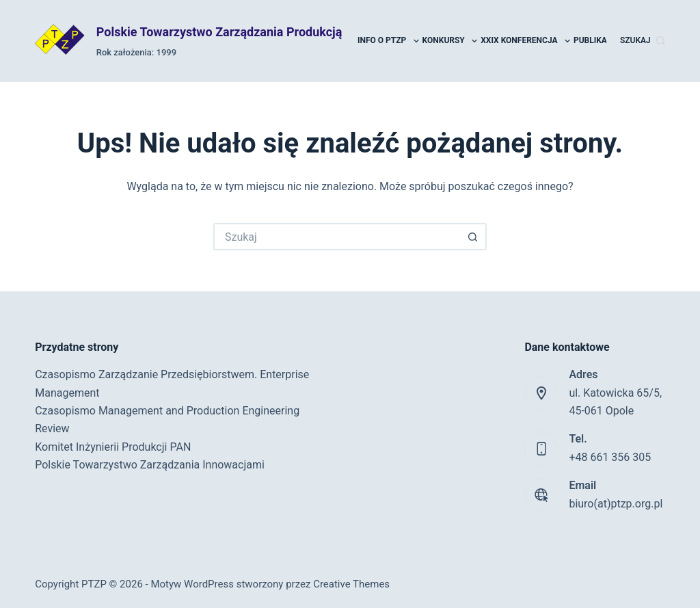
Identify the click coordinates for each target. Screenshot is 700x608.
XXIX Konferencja (526, 41)
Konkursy (451, 41)
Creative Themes (351, 584)
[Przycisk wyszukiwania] (473, 237)
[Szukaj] (643, 41)
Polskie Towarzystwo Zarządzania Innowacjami (150, 465)
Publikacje (605, 41)
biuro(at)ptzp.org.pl (616, 504)
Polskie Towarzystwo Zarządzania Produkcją (219, 32)
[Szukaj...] (336, 237)
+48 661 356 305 (610, 457)
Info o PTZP (389, 41)
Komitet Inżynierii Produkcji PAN (113, 447)
